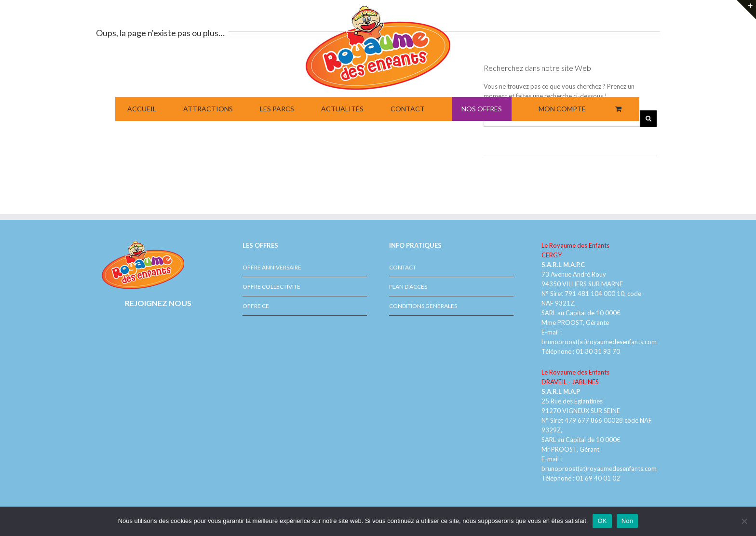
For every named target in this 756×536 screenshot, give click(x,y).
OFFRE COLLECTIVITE (271, 287)
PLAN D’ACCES (408, 287)
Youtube (159, 331)
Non (628, 521)
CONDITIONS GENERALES (423, 306)
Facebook (142, 326)
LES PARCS (277, 109)
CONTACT (408, 109)
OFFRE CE (256, 306)
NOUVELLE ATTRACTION (721, 52)
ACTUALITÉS (342, 109)
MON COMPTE (562, 109)
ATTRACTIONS (208, 109)
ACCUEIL (142, 109)
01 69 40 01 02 (597, 478)
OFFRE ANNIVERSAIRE (272, 267)
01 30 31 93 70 (598, 351)
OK (602, 521)
